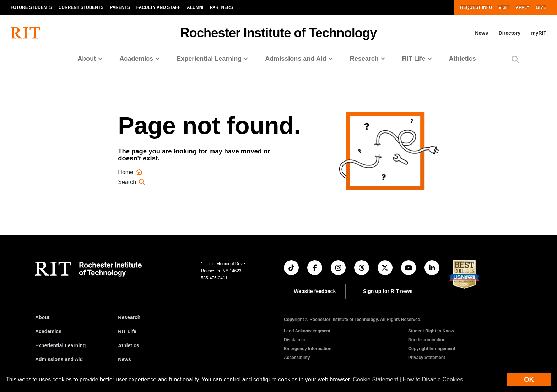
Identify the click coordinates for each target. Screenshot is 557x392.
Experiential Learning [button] (209, 59)
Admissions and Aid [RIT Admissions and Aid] (59, 359)
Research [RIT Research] (129, 317)
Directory (510, 33)
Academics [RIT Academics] (48, 331)
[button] (515, 59)
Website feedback (315, 291)
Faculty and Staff (158, 7)
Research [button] (364, 59)
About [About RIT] (42, 317)
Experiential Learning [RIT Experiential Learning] (60, 345)
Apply (522, 7)
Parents (120, 7)
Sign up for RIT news (388, 291)
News (482, 33)
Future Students (31, 7)
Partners (221, 7)
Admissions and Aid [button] (296, 59)
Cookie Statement (375, 379)
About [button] (87, 59)
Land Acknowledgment (307, 331)
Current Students (81, 7)
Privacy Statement (427, 358)
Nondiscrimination (427, 340)
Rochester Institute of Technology (279, 33)
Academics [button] (136, 59)
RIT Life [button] (414, 59)
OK (529, 379)
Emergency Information (308, 349)
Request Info (476, 7)
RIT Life (127, 331)
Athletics (463, 59)
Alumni (195, 7)
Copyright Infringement (432, 349)
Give (541, 7)
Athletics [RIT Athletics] (128, 345)
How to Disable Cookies (433, 379)
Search (131, 182)
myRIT (539, 33)
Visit (504, 7)
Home (130, 172)
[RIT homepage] (25, 33)
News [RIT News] (125, 359)
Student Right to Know (431, 331)
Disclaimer (295, 340)
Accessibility (297, 358)
